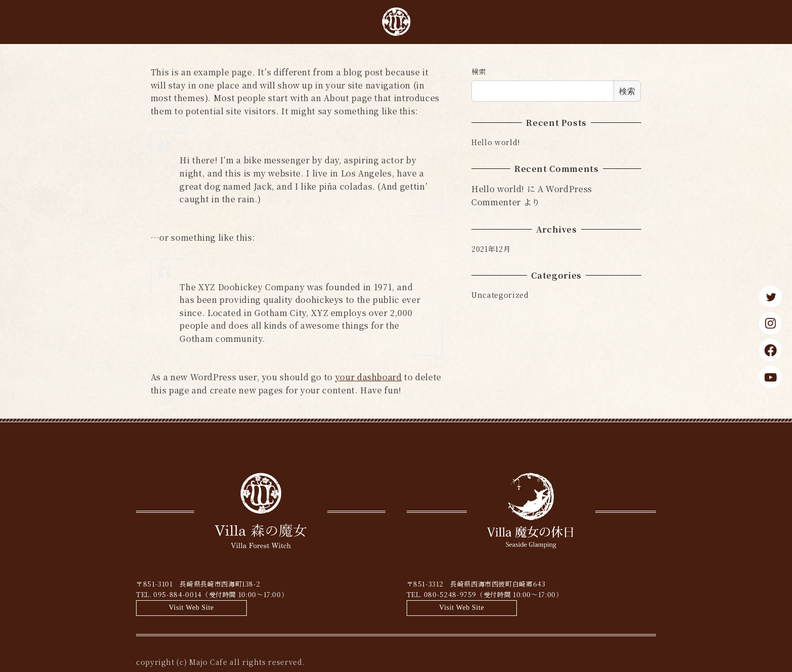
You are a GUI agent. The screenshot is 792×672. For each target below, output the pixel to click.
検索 (479, 71)
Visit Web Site (342, 589)
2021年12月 (491, 249)
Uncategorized (500, 295)
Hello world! (496, 142)
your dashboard (369, 377)
